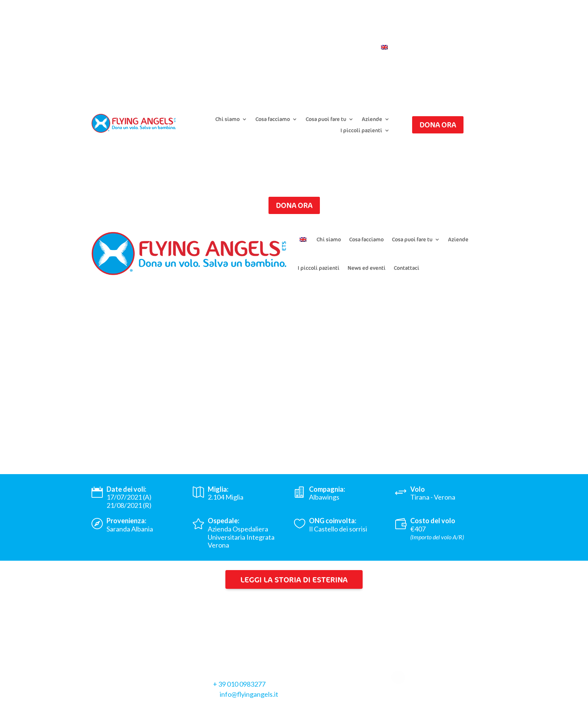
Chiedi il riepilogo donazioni (289, 36)
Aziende (372, 120)
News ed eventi (367, 268)
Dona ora (438, 125)
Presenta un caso (225, 36)
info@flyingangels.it (249, 694)
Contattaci (358, 48)
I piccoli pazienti (361, 131)
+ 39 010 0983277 (239, 684)
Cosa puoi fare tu (326, 120)
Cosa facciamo (273, 120)
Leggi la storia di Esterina (294, 579)
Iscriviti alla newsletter (361, 36)
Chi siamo (227, 120)
